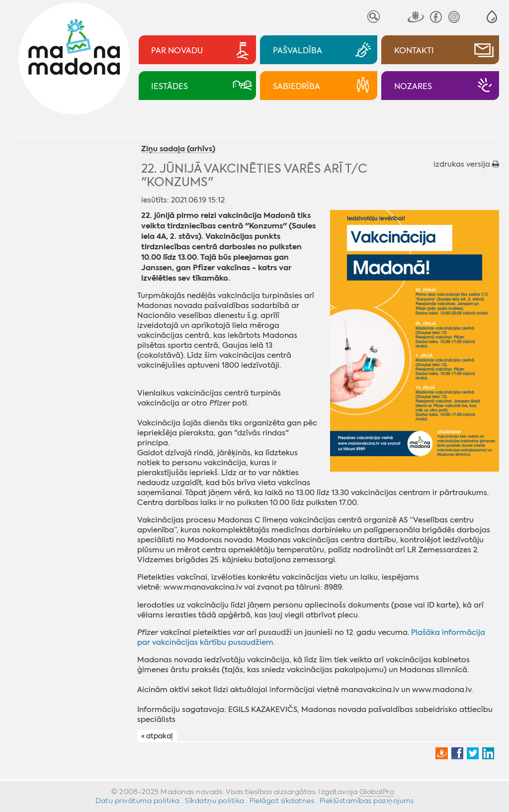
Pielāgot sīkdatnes (282, 801)
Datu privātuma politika (138, 801)
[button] (492, 17)
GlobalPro (377, 792)
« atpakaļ (157, 736)
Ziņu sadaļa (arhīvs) (178, 149)
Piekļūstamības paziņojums (367, 801)
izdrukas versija (466, 164)
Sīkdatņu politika (215, 801)
